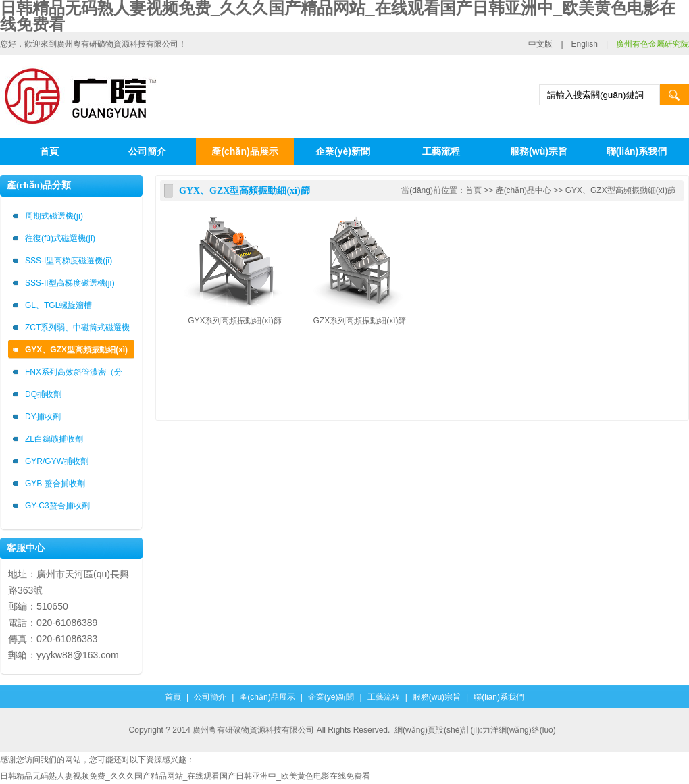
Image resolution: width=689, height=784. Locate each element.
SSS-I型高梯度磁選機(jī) (69, 261)
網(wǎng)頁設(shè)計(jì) (437, 730)
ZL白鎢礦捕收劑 (54, 439)
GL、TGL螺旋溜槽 (58, 305)
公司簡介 (147, 151)
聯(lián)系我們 (637, 151)
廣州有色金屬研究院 (653, 44)
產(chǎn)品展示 (245, 151)
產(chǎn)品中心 (524, 190)
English (585, 44)
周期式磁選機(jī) (54, 216)
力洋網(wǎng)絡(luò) (519, 730)
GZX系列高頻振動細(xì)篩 (360, 321)
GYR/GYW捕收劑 (57, 461)
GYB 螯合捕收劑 (55, 484)
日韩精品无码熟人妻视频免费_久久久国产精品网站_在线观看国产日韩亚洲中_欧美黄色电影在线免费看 (185, 776)
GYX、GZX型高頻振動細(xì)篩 (76, 352)
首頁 (49, 151)
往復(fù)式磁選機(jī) (60, 238)
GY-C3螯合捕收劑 (57, 506)
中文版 (540, 44)
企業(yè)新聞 (343, 151)
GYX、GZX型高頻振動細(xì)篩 (245, 191)
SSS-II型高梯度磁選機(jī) (70, 283)
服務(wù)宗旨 (539, 151)
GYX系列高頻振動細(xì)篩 (235, 321)
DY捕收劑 (43, 417)
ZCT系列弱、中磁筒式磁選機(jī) (77, 330)
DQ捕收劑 (43, 394)
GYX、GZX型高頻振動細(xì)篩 (620, 190)
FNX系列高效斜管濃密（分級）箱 (74, 374)
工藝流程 (441, 151)
